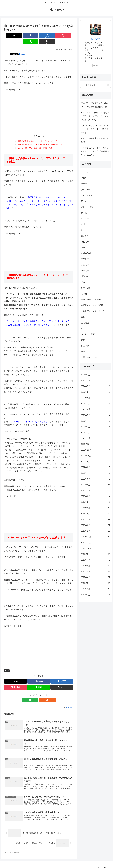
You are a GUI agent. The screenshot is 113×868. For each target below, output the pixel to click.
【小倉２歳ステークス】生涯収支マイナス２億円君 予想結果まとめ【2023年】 (95, 151)
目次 (36, 130)
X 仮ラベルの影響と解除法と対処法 (95, 140)
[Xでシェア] (9, 36)
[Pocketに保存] (45, 36)
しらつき (95, 39)
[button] (68, 36)
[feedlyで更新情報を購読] (36, 694)
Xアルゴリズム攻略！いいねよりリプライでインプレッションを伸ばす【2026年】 (95, 116)
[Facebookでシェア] (21, 36)
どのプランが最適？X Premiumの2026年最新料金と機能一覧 (95, 105)
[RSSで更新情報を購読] (41, 694)
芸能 (7, 665)
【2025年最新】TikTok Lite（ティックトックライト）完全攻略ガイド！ (95, 129)
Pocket (22, 48)
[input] (95, 85)
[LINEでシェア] (56, 36)
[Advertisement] (39, 104)
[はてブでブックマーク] (33, 36)
